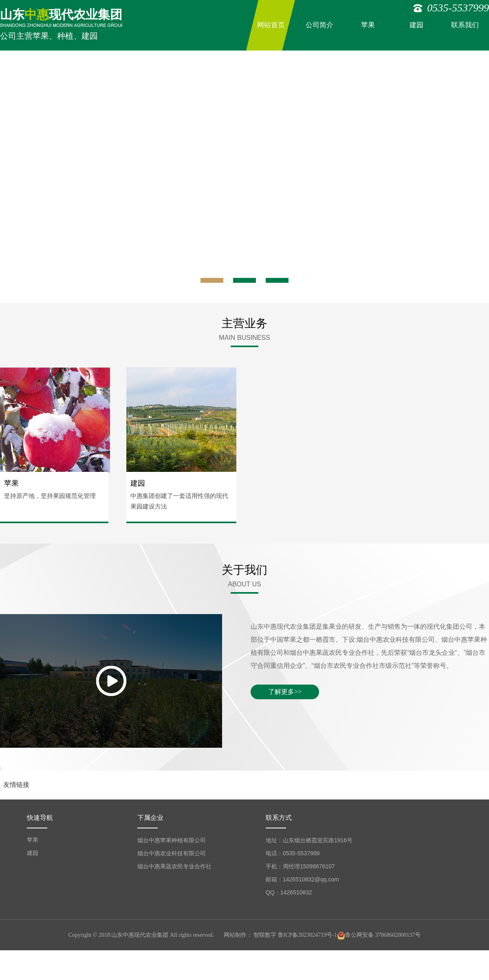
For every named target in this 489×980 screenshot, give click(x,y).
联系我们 (465, 25)
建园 (416, 25)
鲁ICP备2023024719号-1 (307, 935)
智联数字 (265, 935)
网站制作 (235, 935)
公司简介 (319, 25)
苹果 (368, 25)
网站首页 (271, 25)
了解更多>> (285, 692)
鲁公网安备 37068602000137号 (379, 935)
